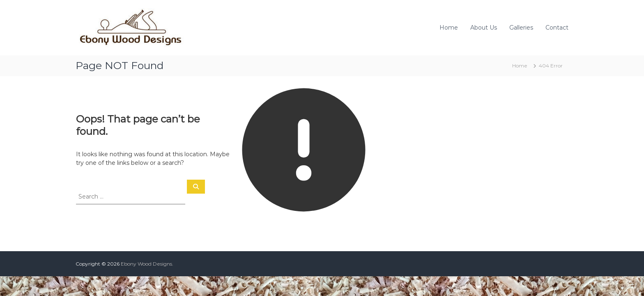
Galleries (521, 28)
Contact (557, 28)
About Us (484, 28)
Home (449, 28)
